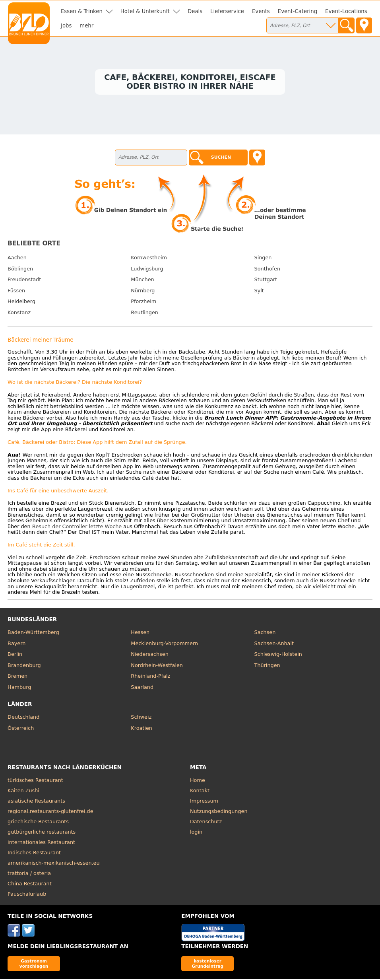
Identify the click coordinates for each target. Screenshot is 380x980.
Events (261, 11)
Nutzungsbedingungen (219, 812)
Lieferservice (227, 11)
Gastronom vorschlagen (34, 965)
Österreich (21, 729)
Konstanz (19, 314)
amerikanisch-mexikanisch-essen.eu (53, 864)
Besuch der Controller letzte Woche (77, 528)
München (142, 281)
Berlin (15, 655)
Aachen (17, 259)
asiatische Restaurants (36, 802)
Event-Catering (298, 11)
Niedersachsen (149, 655)
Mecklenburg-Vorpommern (164, 645)
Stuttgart (266, 281)
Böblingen (20, 270)
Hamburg (19, 688)
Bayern (16, 645)
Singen (263, 259)
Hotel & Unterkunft (145, 11)
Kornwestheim (149, 259)
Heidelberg (21, 303)
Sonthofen (267, 270)
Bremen (17, 677)
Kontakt (200, 792)
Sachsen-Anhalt (274, 645)
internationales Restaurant (41, 843)
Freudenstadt (24, 281)
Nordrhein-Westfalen (157, 666)
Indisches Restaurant (34, 854)
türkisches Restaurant (35, 781)
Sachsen (265, 633)
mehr (86, 26)
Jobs (66, 26)
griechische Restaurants (38, 823)
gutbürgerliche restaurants (42, 833)
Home (198, 781)
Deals (195, 11)
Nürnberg (143, 292)
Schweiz (141, 718)
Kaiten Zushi (23, 792)
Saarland (142, 688)
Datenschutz (206, 823)
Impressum (204, 802)
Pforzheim (143, 303)
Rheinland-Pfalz (150, 677)
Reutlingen (144, 314)
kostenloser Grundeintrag (207, 965)
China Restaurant (30, 885)
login (196, 833)
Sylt (259, 292)
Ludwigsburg (147, 270)
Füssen (16, 292)
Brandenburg (24, 666)
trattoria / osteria (29, 874)
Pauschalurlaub (27, 895)
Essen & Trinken (82, 11)
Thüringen (267, 666)
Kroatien (142, 729)
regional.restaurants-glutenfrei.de (50, 812)
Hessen (140, 633)
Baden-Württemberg (33, 633)
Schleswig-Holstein (278, 655)
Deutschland (23, 718)
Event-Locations (346, 11)
